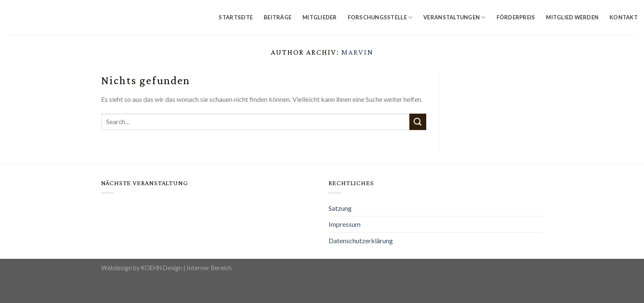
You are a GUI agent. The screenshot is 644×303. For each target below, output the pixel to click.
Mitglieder (320, 17)
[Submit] (418, 122)
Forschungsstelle (380, 17)
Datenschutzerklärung (361, 241)
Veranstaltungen (454, 17)
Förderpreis (516, 17)
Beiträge (278, 17)
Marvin (357, 52)
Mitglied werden (572, 17)
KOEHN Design (161, 268)
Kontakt (624, 17)
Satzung (340, 208)
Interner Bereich (209, 268)
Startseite (236, 17)
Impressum (345, 224)
